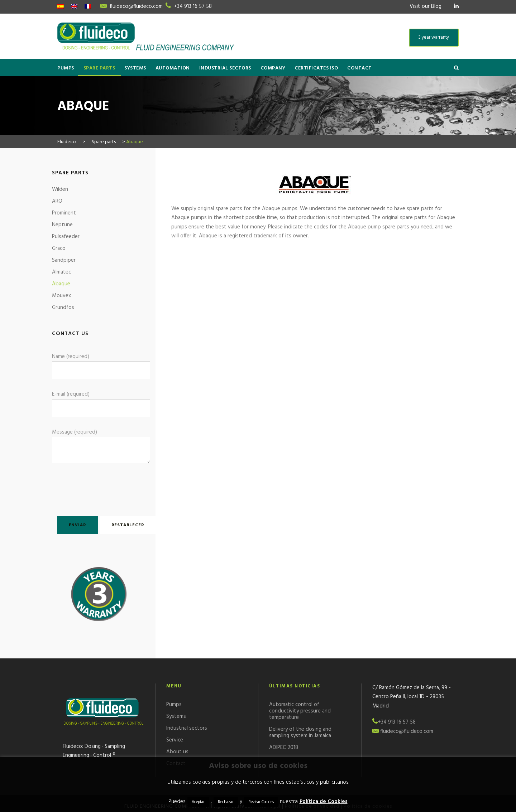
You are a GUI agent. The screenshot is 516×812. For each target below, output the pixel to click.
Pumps (66, 68)
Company (273, 68)
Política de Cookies (324, 802)
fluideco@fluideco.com (136, 6)
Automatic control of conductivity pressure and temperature (300, 711)
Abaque (61, 284)
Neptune (62, 225)
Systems (135, 68)
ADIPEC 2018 (284, 748)
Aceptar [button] (198, 802)
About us (177, 752)
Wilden (60, 189)
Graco (59, 248)
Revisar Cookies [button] (261, 802)
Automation (173, 68)
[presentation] (94, 488)
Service (175, 740)
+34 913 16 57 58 (193, 6)
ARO (57, 201)
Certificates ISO (316, 68)
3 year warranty (434, 37)
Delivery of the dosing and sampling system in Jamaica (300, 733)
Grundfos (63, 308)
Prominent (64, 213)
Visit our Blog (426, 6)
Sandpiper (64, 260)
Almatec (61, 272)
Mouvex (61, 296)
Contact (360, 68)
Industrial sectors (225, 68)
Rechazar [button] (226, 802)
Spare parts (99, 68)
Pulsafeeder (66, 237)
